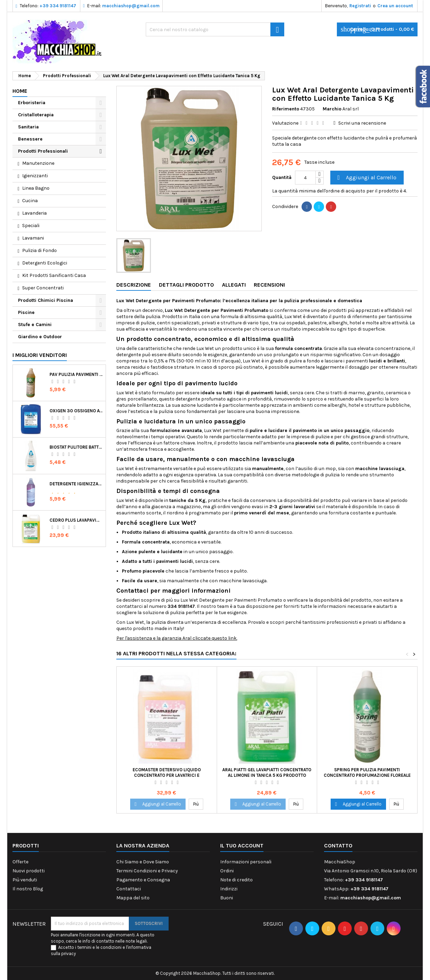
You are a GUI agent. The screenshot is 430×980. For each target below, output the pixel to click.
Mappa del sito (133, 898)
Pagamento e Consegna (143, 880)
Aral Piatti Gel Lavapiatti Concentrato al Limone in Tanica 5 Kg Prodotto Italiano (267, 775)
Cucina (30, 201)
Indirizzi (229, 889)
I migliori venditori (40, 355)
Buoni (227, 898)
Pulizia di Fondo (39, 250)
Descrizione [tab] (134, 285)
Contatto (338, 846)
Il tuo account (242, 846)
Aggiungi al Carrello (366, 178)
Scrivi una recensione (362, 123)
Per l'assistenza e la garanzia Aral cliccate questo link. (177, 638)
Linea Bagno (36, 188)
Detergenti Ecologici (45, 263)
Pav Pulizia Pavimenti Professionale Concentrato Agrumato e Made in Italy (76, 374)
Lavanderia (34, 213)
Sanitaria (28, 127)
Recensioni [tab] (269, 285)
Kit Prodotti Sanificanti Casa (54, 275)
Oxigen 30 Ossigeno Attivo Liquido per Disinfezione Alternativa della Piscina (76, 411)
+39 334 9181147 (58, 6)
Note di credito (236, 880)
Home (20, 91)
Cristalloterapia (36, 115)
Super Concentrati (43, 288)
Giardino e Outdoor (40, 337)
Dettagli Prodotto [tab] (186, 285)
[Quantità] (305, 178)
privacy (69, 954)
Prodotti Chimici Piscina (46, 300)
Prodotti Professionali (43, 151)
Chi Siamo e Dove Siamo (143, 862)
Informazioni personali (246, 862)
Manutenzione (38, 163)
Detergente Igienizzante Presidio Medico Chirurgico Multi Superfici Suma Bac (76, 484)
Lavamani (33, 238)
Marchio (332, 109)
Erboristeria (32, 103)
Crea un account (395, 6)
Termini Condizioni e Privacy (147, 871)
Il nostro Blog (28, 889)
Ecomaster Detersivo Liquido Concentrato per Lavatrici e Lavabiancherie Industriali (167, 775)
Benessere (30, 139)
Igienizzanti (35, 176)
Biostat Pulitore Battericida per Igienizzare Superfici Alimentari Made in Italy (76, 447)
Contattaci (129, 889)
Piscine (26, 312)
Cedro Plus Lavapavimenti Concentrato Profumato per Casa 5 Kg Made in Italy (76, 520)
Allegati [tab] (234, 285)
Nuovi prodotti (29, 871)
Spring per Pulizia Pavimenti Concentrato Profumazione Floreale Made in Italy (367, 775)
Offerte (20, 862)
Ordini (227, 871)
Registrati (360, 6)
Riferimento (286, 109)
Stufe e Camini (35, 325)
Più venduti (25, 880)
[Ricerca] (215, 29)
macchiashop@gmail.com (131, 6)
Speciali (31, 226)
